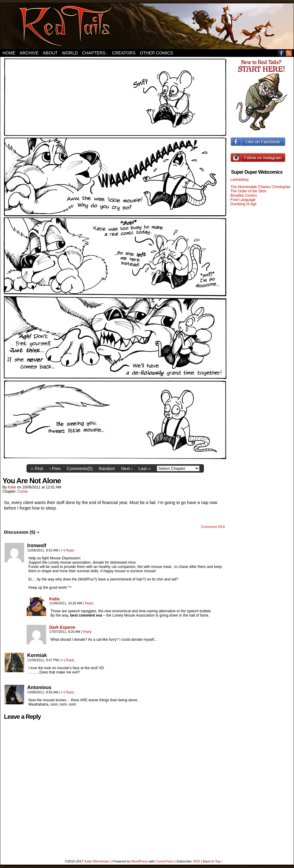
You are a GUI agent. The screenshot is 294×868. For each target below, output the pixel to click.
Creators (124, 53)
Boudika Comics (244, 195)
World (70, 53)
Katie (12, 487)
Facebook (281, 53)
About (50, 53)
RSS (289, 53)
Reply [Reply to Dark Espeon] (87, 632)
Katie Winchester (97, 861)
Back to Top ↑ (213, 861)
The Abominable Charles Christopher (261, 187)
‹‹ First (37, 469)
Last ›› (145, 469)
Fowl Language (243, 200)
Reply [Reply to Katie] (89, 603)
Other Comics (156, 53)
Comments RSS (213, 527)
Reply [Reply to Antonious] (70, 692)
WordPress (139, 861)
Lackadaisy (240, 180)
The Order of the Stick (248, 191)
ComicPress (165, 861)
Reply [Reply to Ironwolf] (70, 550)
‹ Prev (55, 469)
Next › (127, 469)
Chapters (95, 53)
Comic (23, 491)
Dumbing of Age (243, 204)
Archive (29, 53)
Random (107, 469)
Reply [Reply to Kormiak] (70, 660)
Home (9, 53)
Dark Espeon (62, 627)
